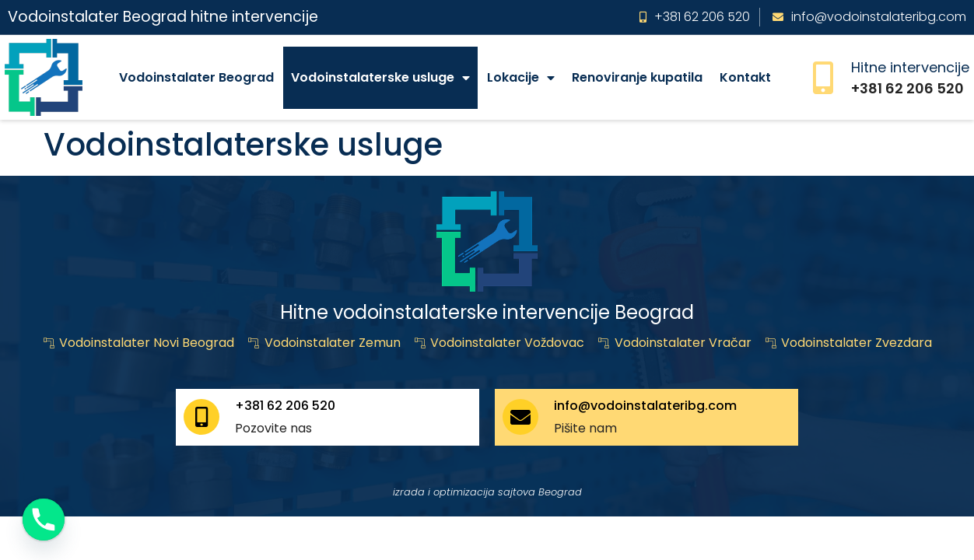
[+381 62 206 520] (201, 417)
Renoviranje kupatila (637, 77)
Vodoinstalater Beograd (196, 77)
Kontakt (745, 77)
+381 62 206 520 (285, 406)
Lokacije (521, 78)
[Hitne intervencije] (823, 78)
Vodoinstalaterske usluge (380, 78)
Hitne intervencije (910, 67)
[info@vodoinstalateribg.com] (520, 417)
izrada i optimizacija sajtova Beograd (487, 492)
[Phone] (44, 520)
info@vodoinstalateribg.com (645, 406)
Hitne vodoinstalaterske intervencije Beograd (487, 312)
